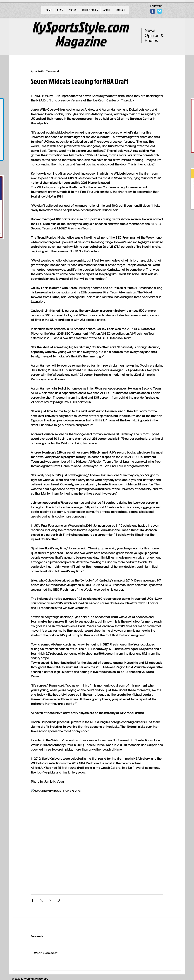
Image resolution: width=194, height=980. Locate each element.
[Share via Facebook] (33, 900)
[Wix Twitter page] (160, 11)
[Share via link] (59, 900)
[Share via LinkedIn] (50, 900)
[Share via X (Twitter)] (41, 900)
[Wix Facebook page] (153, 11)
